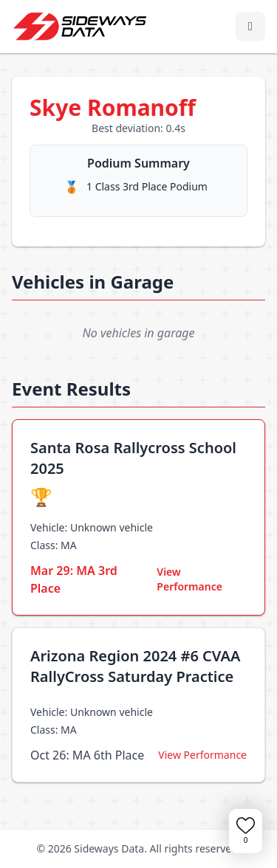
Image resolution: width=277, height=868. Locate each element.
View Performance (189, 579)
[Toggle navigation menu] (250, 27)
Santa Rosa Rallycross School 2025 (133, 458)
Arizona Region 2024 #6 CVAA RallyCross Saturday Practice (135, 666)
